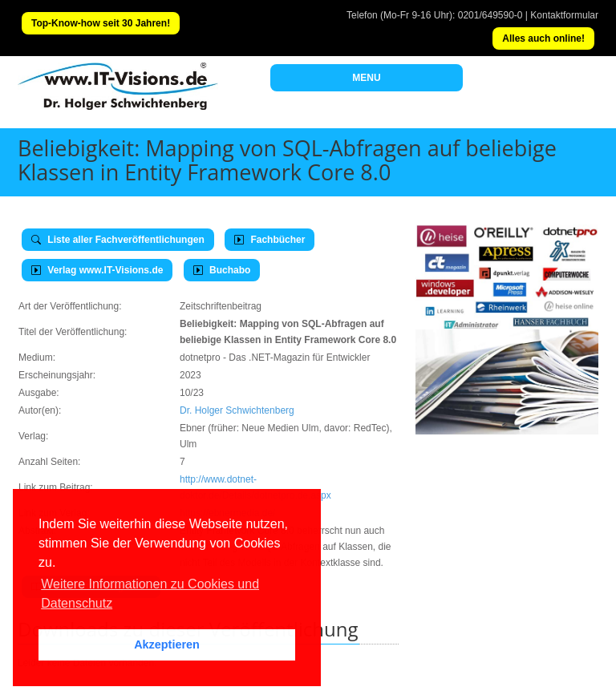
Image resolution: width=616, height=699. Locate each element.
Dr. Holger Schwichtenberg (237, 410)
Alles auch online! (543, 38)
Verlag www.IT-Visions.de (97, 270)
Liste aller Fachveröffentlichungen (118, 240)
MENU (366, 78)
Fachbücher (269, 240)
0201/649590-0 (490, 15)
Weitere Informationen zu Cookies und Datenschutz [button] (150, 594)
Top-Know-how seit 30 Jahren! (101, 23)
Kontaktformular (564, 15)
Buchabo (222, 270)
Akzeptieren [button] (167, 644)
